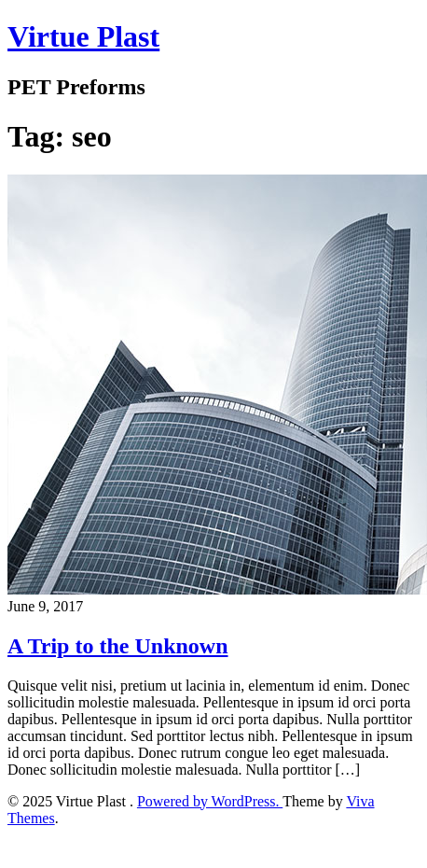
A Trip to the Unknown (118, 646)
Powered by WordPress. (210, 801)
